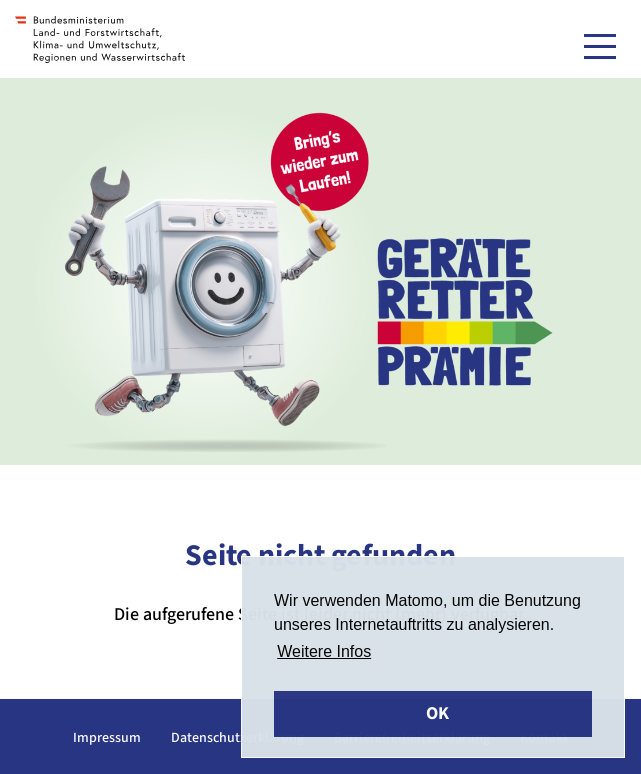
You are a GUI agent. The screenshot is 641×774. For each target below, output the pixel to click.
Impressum (107, 738)
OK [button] (437, 713)
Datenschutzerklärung (237, 738)
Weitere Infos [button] (324, 651)
